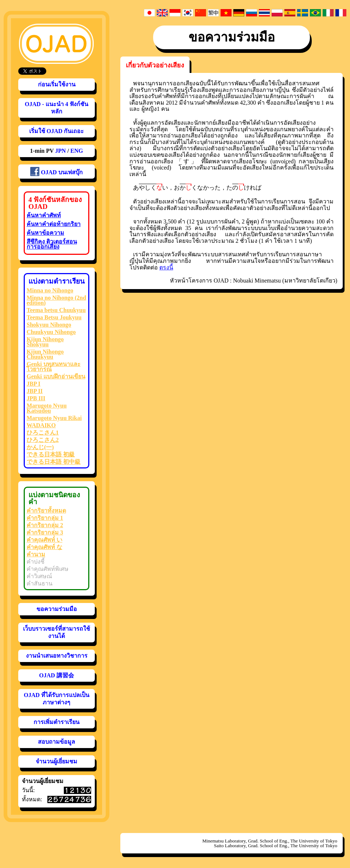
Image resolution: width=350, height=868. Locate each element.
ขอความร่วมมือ (57, 609)
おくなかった (197, 187)
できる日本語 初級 (51, 454)
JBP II (35, 391)
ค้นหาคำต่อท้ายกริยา (54, 224)
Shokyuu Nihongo (49, 325)
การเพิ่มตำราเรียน (57, 722)
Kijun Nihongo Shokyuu (45, 342)
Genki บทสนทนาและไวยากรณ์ (54, 367)
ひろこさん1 (43, 433)
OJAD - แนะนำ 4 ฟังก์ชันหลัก (57, 108)
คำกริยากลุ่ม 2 (45, 525)
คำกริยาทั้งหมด (46, 511)
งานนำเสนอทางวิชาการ (57, 656)
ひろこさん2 (43, 440)
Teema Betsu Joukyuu (54, 317)
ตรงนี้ (166, 267)
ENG (77, 151)
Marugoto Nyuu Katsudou (47, 408)
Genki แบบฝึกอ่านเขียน (56, 376)
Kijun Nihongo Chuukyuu (45, 354)
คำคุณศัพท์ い (44, 540)
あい (151, 187)
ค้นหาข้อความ (45, 233)
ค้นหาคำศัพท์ (44, 215)
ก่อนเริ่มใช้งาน (57, 84)
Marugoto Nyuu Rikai (54, 418)
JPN (60, 151)
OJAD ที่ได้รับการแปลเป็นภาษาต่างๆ (57, 699)
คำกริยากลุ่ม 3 (45, 532)
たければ (244, 187)
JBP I (34, 384)
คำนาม (36, 554)
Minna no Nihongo (50, 290)
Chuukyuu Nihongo (51, 332)
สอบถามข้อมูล (57, 742)
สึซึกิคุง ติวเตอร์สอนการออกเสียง (52, 244)
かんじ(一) (40, 447)
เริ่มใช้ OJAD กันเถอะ (57, 131)
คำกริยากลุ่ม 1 (45, 518)
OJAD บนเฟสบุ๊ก (57, 172)
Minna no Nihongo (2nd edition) (56, 300)
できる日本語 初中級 (54, 462)
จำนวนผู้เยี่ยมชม (57, 761)
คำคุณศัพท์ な (44, 547)
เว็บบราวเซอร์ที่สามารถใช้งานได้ (57, 632)
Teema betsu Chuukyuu (56, 310)
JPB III (36, 398)
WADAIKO (41, 425)
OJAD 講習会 (57, 675)
